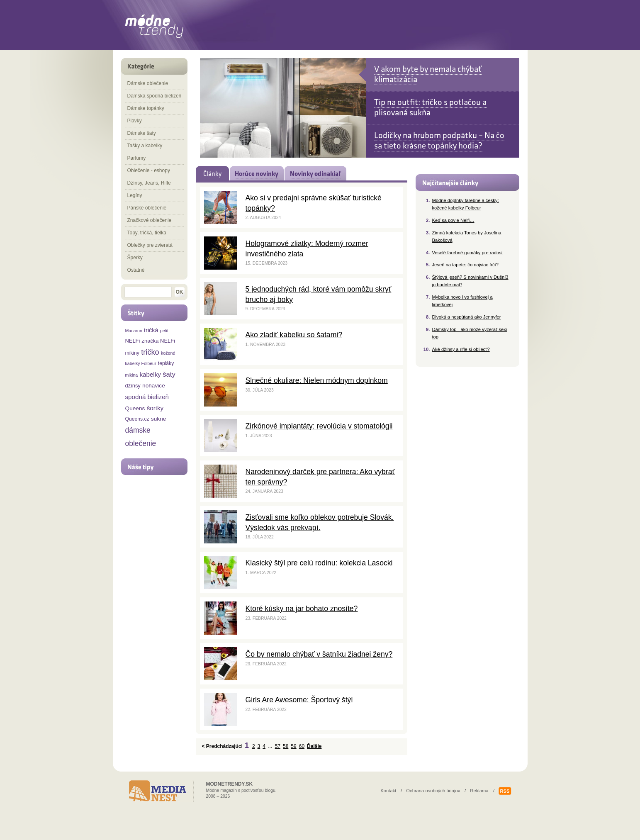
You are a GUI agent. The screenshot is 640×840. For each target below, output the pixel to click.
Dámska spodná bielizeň (155, 96)
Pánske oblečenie (147, 208)
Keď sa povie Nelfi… (453, 220)
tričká (151, 330)
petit (164, 331)
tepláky (166, 363)
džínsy (133, 386)
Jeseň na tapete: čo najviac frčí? (465, 265)
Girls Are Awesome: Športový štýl (299, 700)
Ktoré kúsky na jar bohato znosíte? (302, 609)
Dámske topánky (146, 108)
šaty (169, 374)
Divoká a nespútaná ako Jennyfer (467, 317)
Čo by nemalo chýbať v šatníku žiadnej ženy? (319, 654)
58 (286, 746)
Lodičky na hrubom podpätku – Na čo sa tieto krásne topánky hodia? (439, 141)
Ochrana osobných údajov (433, 791)
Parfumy (137, 158)
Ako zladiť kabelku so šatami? (294, 335)
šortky (155, 408)
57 (278, 746)
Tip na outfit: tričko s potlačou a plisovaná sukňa (430, 107)
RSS (505, 791)
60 (302, 746)
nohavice (154, 386)
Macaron (134, 331)
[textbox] (148, 292)
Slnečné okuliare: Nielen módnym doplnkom (317, 380)
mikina (132, 375)
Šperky (135, 258)
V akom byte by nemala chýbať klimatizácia (428, 74)
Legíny (135, 195)
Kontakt (388, 791)
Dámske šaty (142, 133)
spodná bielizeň (147, 397)
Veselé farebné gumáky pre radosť (468, 253)
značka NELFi (158, 341)
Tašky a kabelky (145, 146)
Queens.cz (137, 419)
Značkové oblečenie (150, 220)
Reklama (479, 791)
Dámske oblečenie (148, 83)
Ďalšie (314, 746)
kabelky (150, 374)
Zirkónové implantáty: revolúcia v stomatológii (319, 426)
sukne (158, 419)
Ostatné (136, 270)
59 (293, 746)
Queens (135, 408)
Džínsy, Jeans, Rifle (149, 183)
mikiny (132, 353)
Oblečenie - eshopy (149, 170)
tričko (150, 352)
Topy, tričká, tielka (147, 233)
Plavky (135, 121)
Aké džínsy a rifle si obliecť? (461, 349)
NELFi (133, 341)
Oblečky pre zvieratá (150, 245)
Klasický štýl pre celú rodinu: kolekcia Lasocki (319, 563)
